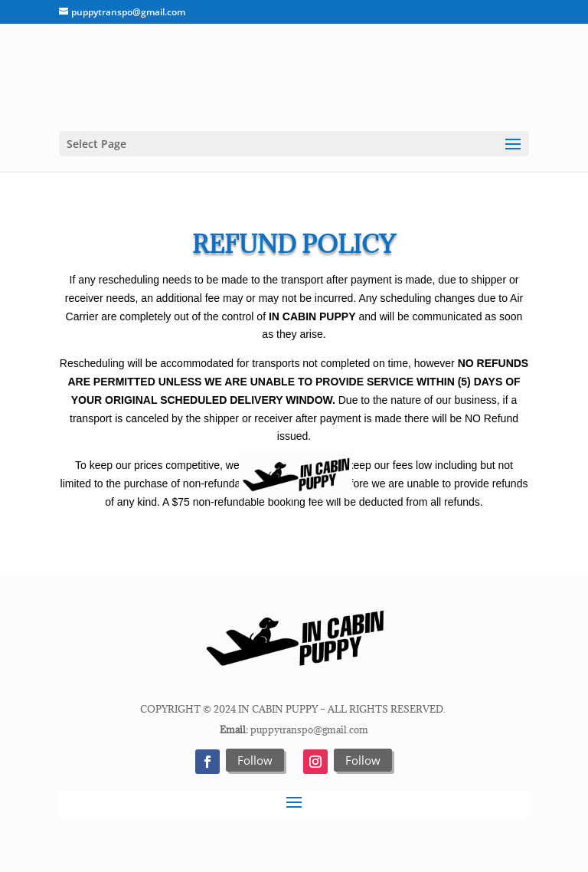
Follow (255, 760)
